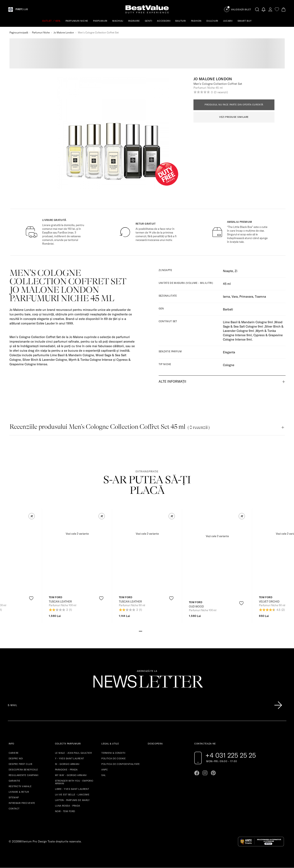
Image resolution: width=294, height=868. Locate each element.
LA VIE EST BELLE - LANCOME (72, 795)
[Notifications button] (264, 9)
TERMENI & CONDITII (113, 753)
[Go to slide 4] (150, 631)
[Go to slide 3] (147, 631)
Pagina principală (19, 32)
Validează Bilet (241, 10)
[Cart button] (283, 9)
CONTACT (14, 809)
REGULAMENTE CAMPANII (24, 775)
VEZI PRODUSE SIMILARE (234, 117)
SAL (104, 775)
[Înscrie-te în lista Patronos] (278, 705)
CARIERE (14, 753)
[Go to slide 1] (141, 631)
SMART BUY (245, 21)
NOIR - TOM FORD (65, 811)
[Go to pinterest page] (213, 773)
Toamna (260, 297)
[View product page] (77, 553)
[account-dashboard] (270, 9)
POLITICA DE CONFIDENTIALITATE (121, 764)
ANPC (105, 770)
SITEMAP (14, 797)
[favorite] (277, 9)
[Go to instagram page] (205, 773)
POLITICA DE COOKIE (114, 758)
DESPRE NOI (16, 758)
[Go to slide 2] (144, 631)
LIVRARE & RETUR (19, 792)
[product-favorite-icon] (31, 598)
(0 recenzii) (221, 92)
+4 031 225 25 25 (231, 755)
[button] (32, 516)
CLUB (22, 9)
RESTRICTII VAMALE (20, 786)
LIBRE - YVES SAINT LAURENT (72, 789)
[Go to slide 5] (154, 631)
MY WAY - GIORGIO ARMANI (71, 775)
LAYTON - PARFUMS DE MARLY (72, 800)
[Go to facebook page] (197, 773)
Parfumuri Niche (41, 32)
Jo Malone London (64, 32)
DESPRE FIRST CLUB (20, 764)
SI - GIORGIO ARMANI (67, 764)
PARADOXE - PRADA (66, 770)
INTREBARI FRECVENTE (22, 803)
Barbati (228, 309)
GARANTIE (15, 781)
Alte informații (172, 381)
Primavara (246, 297)
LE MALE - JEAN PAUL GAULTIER (73, 753)
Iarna (226, 297)
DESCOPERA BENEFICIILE (23, 770)
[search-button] (257, 9)
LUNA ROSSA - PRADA (68, 806)
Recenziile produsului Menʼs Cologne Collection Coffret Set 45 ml (110, 427)
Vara (235, 297)
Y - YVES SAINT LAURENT (70, 758)
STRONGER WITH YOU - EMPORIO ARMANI (74, 782)
